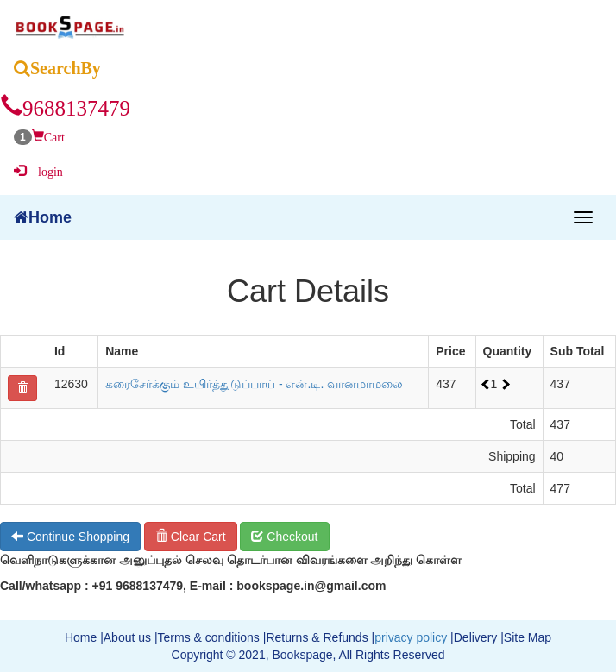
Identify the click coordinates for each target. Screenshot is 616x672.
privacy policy (411, 637)
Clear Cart (191, 537)
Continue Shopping (70, 537)
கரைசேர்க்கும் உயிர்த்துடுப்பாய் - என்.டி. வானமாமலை (254, 384)
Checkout (284, 537)
